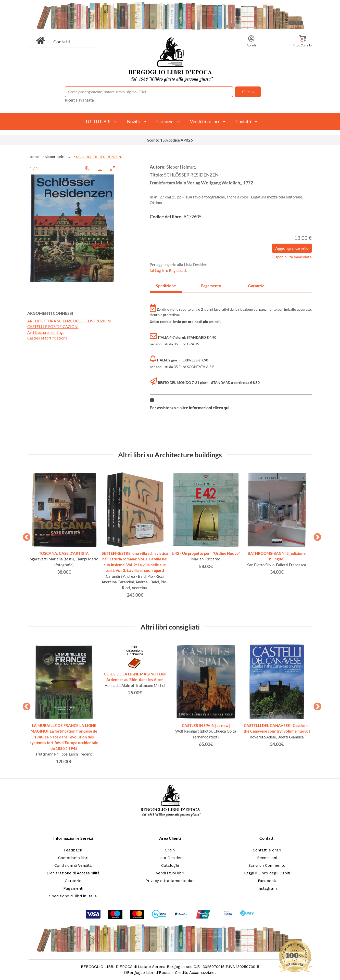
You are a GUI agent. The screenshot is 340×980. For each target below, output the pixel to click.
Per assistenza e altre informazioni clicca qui (190, 407)
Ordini (170, 850)
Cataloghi (170, 865)
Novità (133, 122)
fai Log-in (158, 270)
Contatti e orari (267, 850)
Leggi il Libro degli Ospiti (267, 873)
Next (316, 536)
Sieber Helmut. (57, 157)
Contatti (62, 42)
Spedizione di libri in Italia (73, 896)
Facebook (267, 881)
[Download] (100, 168)
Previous (25, 536)
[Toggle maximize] (113, 168)
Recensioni (267, 858)
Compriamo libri (73, 858)
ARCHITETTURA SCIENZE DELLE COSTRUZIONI (69, 321)
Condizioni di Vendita (73, 865)
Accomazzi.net (203, 973)
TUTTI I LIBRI (98, 122)
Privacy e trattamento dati (170, 881)
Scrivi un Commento (267, 865)
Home (34, 157)
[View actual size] (87, 168)
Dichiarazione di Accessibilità (73, 873)
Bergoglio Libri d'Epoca (149, 973)
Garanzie (165, 122)
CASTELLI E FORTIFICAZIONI (53, 326)
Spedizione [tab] (166, 286)
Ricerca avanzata (79, 100)
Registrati (177, 270)
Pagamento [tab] (211, 286)
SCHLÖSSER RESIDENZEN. (99, 157)
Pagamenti (73, 888)
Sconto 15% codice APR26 (170, 140)
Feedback (73, 850)
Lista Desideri (170, 858)
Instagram (267, 888)
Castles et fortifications (47, 338)
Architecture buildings (46, 332)
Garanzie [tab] (256, 286)
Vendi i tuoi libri (204, 122)
